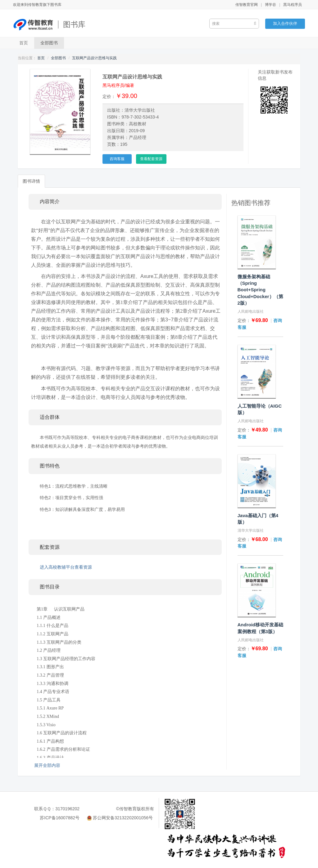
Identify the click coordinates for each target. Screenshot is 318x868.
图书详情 (31, 181)
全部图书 (49, 43)
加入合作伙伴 (285, 23)
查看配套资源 (151, 159)
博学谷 (270, 5)
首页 (24, 43)
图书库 (74, 24)
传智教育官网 (247, 5)
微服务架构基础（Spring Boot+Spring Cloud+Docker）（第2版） (260, 290)
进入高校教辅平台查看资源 (66, 567)
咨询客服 (117, 159)
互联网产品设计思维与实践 (94, 58)
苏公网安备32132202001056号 (123, 818)
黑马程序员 (293, 5)
